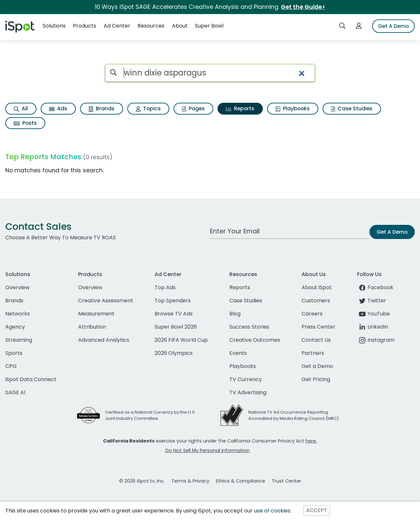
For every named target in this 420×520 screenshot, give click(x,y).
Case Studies (352, 108)
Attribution (92, 327)
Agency (15, 327)
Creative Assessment (106, 301)
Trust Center (286, 481)
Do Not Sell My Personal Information (208, 450)
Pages (193, 108)
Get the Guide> (303, 7)
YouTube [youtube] (373, 314)
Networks (18, 314)
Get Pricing (316, 379)
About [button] (180, 26)
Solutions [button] (54, 26)
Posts (25, 123)
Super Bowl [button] (209, 26)
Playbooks (293, 108)
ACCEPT (317, 511)
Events (238, 353)
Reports (240, 108)
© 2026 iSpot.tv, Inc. (142, 481)
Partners (313, 353)
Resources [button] (151, 26)
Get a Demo (317, 366)
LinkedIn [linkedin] (373, 327)
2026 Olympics (174, 353)
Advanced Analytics (104, 340)
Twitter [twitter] (372, 301)
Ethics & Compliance (241, 481)
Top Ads (165, 287)
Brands (102, 108)
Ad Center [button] (117, 26)
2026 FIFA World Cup (181, 340)
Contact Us (316, 340)
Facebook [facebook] (375, 287)
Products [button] (84, 26)
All (21, 108)
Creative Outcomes (255, 340)
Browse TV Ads (174, 314)
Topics (148, 108)
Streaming (19, 340)
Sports (14, 353)
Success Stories (249, 327)
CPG (11, 366)
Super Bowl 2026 (176, 327)
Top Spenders (173, 301)
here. (311, 441)
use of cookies (272, 511)
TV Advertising (248, 392)
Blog (235, 314)
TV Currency (246, 379)
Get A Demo (393, 26)
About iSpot (317, 287)
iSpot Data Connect (31, 379)
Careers (312, 314)
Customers (316, 301)
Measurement (96, 314)
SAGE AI (15, 392)
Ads (58, 108)
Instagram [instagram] (376, 340)
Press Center (318, 327)
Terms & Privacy (190, 481)
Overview (17, 287)
